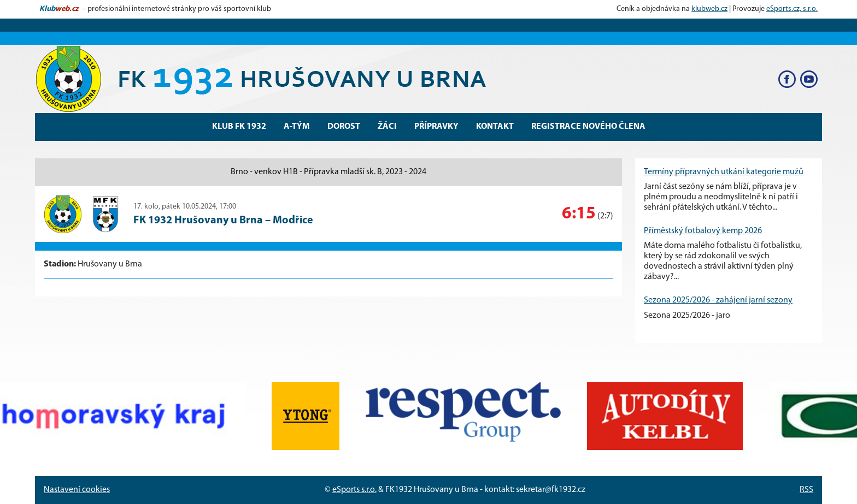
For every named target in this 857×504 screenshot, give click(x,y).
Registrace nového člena (588, 127)
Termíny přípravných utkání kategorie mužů (724, 172)
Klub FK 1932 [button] (239, 127)
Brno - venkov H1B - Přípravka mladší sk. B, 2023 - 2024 (328, 172)
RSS (806, 490)
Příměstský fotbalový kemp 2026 (703, 231)
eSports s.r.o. (354, 490)
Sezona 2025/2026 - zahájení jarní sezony (718, 300)
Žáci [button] (387, 127)
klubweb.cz (709, 9)
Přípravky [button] (436, 127)
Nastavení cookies (77, 490)
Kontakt (495, 127)
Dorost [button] (344, 127)
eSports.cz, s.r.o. (792, 9)
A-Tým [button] (297, 127)
